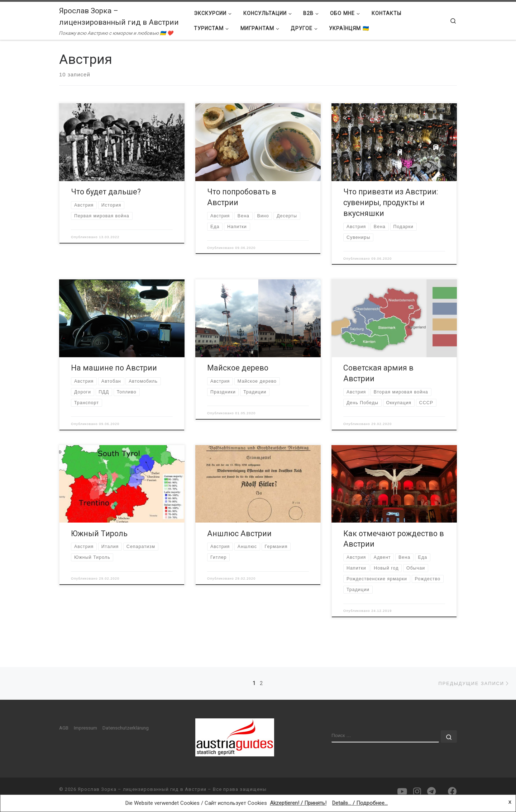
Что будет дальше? (106, 192)
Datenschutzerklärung (126, 728)
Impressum (85, 728)
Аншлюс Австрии (239, 534)
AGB (64, 728)
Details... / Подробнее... (360, 803)
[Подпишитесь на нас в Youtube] (402, 792)
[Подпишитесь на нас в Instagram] (417, 792)
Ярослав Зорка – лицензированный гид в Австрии (142, 789)
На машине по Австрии (114, 368)
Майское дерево (238, 368)
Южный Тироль (99, 534)
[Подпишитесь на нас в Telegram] (431, 792)
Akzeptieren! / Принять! (298, 803)
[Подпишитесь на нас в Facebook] (452, 792)
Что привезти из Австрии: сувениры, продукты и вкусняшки (391, 202)
